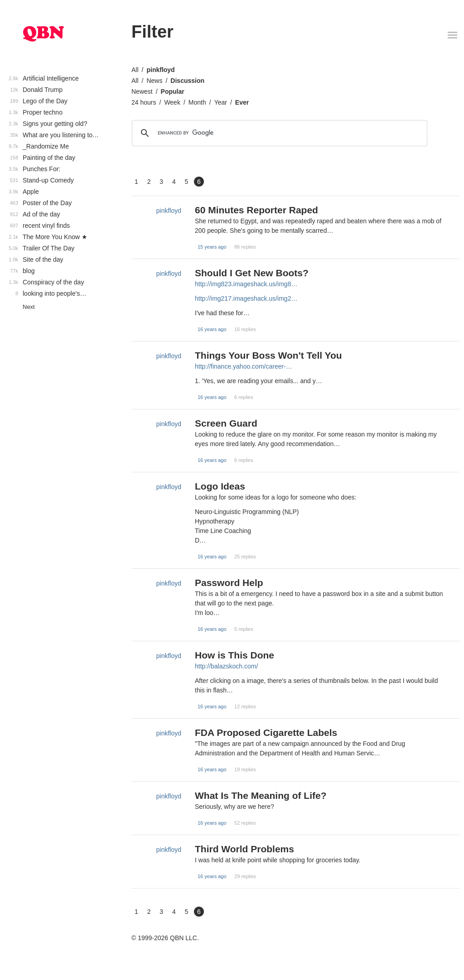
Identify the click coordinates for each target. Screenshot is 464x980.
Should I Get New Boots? (252, 273)
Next (29, 307)
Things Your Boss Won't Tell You (268, 355)
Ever (242, 102)
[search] (278, 133)
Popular (173, 91)
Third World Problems (244, 849)
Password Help (229, 583)
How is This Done (234, 655)
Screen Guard (226, 423)
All (135, 70)
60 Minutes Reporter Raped (256, 210)
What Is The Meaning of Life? (261, 795)
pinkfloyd (160, 70)
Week (172, 102)
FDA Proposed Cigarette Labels (266, 733)
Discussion (187, 81)
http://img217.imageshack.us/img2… (246, 298)
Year (221, 102)
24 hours (144, 102)
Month (197, 102)
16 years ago (212, 329)
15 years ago (212, 247)
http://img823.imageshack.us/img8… (246, 284)
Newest (142, 91)
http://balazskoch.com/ (226, 666)
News (154, 81)
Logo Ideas (220, 486)
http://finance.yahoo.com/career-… (244, 366)
